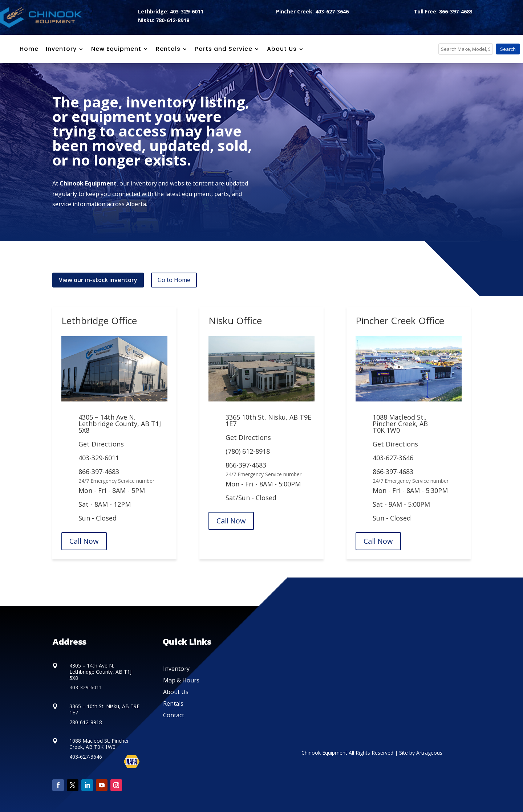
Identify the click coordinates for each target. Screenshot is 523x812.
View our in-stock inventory (98, 280)
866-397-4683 (99, 472)
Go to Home (174, 280)
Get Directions (101, 444)
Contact (174, 715)
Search (508, 49)
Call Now (84, 541)
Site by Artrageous (421, 753)
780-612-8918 (86, 722)
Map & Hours (181, 680)
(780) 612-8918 (248, 451)
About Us (176, 692)
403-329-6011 (99, 458)
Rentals (173, 703)
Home (29, 49)
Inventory (61, 49)
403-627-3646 (393, 458)
